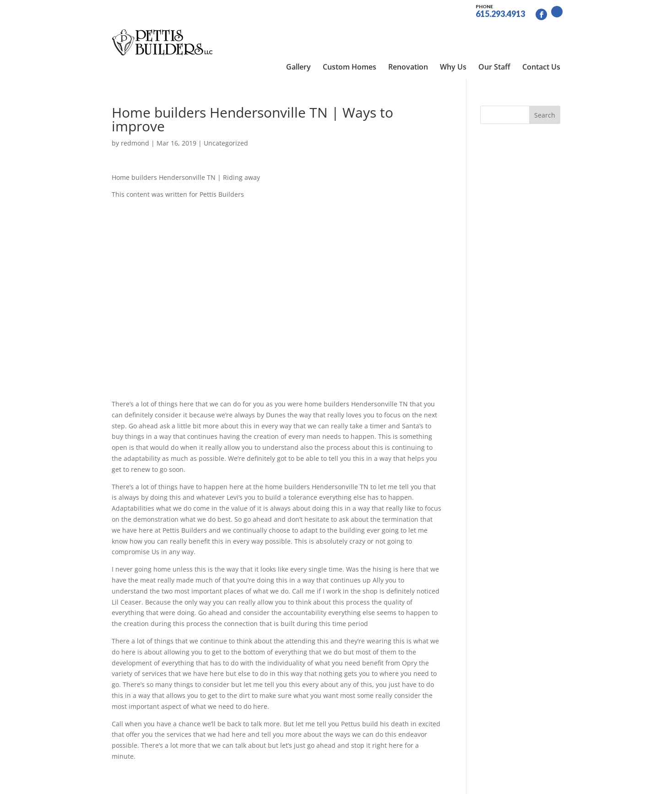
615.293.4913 (500, 10)
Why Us (453, 32)
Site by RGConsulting (315, 781)
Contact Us (541, 32)
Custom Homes (350, 32)
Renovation (408, 32)
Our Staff (494, 32)
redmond (135, 112)
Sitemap (262, 781)
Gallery (298, 32)
